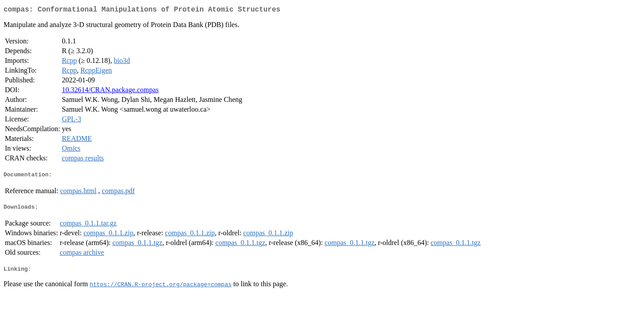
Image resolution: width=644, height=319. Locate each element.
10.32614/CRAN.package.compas (110, 91)
